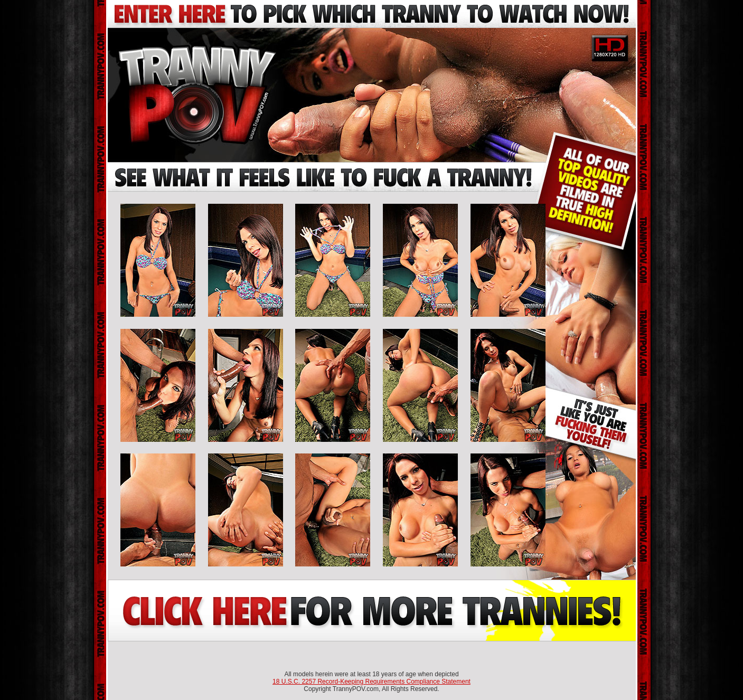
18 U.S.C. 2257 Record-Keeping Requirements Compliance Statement (371, 682)
